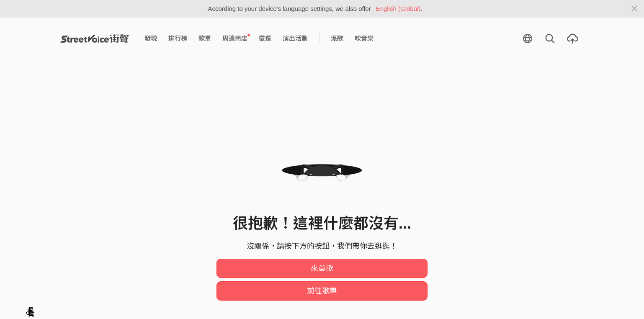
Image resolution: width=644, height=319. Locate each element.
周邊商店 (236, 38)
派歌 (337, 38)
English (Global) (398, 9)
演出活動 (295, 38)
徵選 (265, 38)
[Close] (635, 9)
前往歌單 (322, 291)
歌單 (205, 38)
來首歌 (322, 268)
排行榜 (178, 38)
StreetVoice (95, 39)
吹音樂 (364, 38)
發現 (151, 38)
